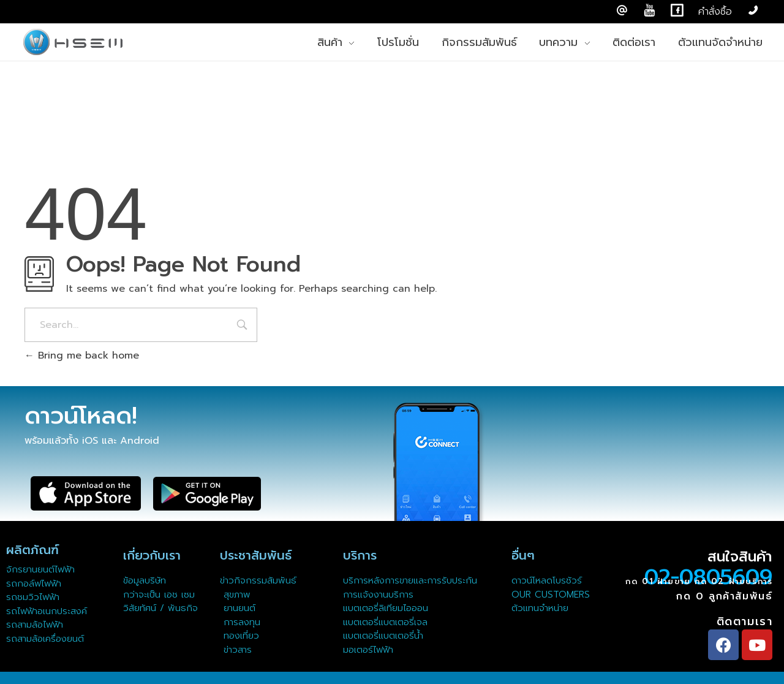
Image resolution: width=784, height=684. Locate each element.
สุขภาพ (237, 595)
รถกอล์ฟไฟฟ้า (34, 583)
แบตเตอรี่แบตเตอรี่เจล (385, 622)
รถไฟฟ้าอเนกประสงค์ (47, 611)
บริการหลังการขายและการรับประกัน (412, 580)
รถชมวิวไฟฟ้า (33, 597)
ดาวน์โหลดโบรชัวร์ (547, 580)
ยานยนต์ (238, 608)
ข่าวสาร (236, 650)
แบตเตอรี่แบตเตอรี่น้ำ (383, 636)
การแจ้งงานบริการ (378, 595)
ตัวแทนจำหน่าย (540, 608)
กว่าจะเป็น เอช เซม (159, 595)
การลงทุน (240, 622)
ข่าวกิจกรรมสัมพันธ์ (258, 580)
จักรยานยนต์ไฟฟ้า (40, 569)
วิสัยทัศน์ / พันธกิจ (160, 608)
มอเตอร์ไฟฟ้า (368, 650)
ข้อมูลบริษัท (145, 580)
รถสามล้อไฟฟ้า (35, 625)
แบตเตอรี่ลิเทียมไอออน (386, 608)
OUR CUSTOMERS (551, 595)
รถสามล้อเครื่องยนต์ (45, 639)
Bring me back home (82, 355)
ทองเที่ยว (239, 636)
